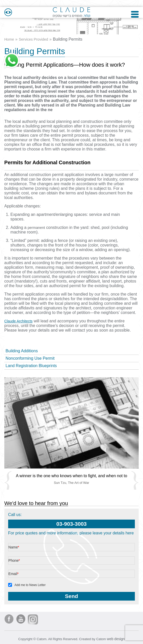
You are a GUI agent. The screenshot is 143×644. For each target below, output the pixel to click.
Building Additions (22, 348)
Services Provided (36, 37)
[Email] (71, 571)
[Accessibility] (8, 8)
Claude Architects (20, 318)
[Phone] (71, 558)
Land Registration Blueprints (31, 363)
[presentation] (71, 420)
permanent (37, 225)
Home (10, 37)
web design (116, 636)
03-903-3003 (71, 522)
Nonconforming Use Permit (30, 356)
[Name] (71, 545)
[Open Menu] (135, 7)
